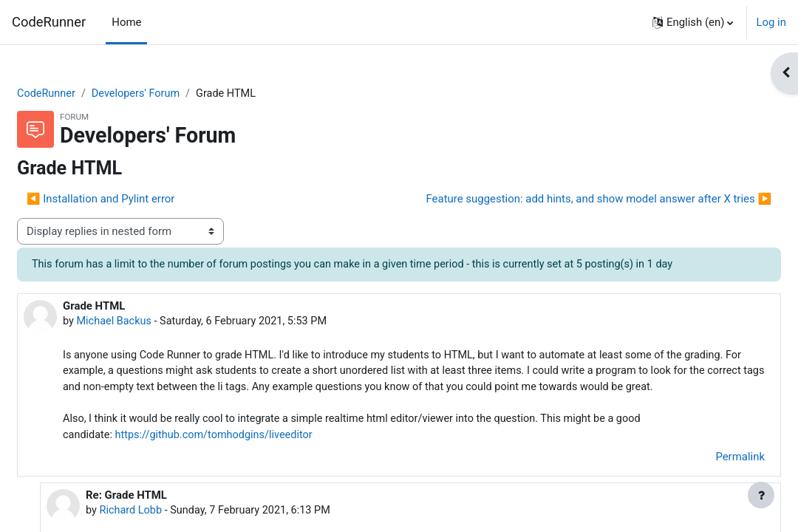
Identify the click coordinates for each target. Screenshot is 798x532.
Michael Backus (151, 323)
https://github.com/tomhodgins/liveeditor (254, 457)
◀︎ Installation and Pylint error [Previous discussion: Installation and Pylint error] (136, 199)
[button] (693, 22)
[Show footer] (761, 495)
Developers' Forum (175, 94)
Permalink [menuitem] (705, 478)
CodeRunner (49, 22)
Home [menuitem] (126, 22)
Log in (771, 22)
